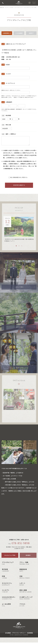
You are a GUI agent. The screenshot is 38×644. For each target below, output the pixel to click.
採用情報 (30, 634)
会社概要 (8, 634)
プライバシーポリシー (19, 634)
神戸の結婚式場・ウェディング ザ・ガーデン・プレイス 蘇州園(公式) (19, 3)
